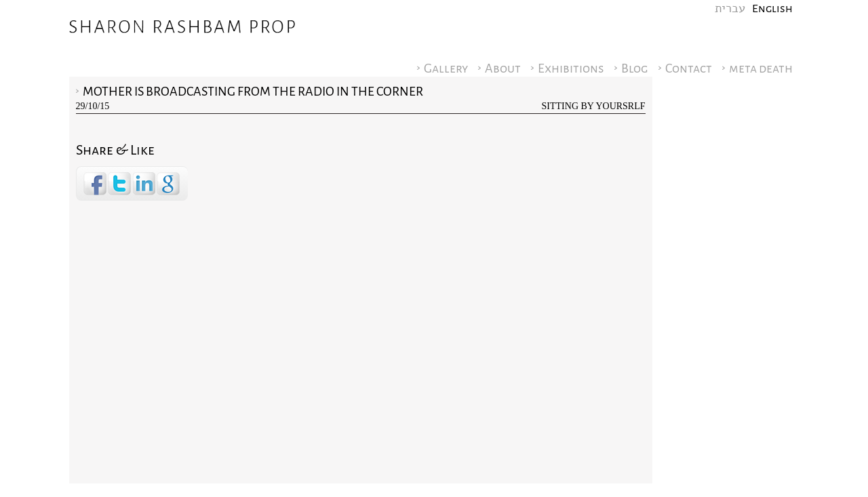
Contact (689, 68)
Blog (635, 68)
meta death (761, 68)
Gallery (446, 68)
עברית (730, 8)
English (772, 8)
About (503, 68)
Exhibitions (571, 68)
